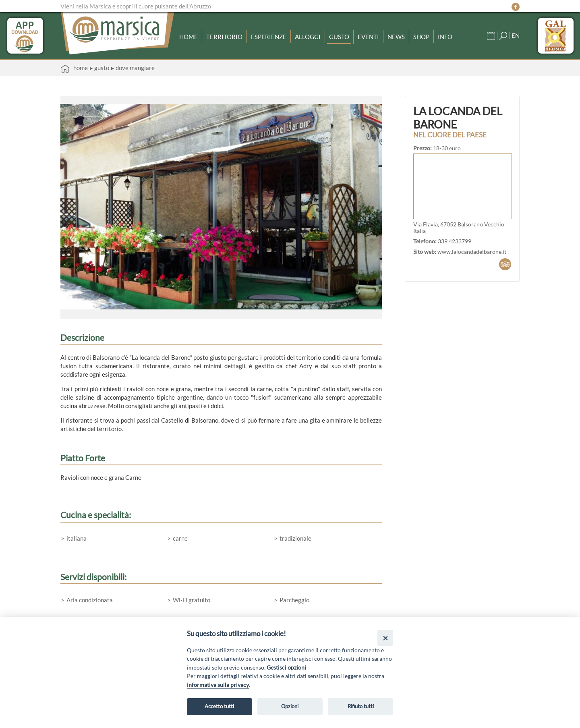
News (396, 37)
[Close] (385, 638)
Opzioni (290, 706)
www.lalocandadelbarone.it (472, 252)
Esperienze (269, 37)
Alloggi (308, 37)
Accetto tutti (219, 706)
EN (516, 35)
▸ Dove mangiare (133, 68)
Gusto (339, 37)
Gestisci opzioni (286, 667)
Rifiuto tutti (361, 706)
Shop (421, 37)
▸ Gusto (99, 68)
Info (445, 37)
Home (188, 37)
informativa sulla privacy (218, 685)
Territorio (224, 37)
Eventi (368, 37)
